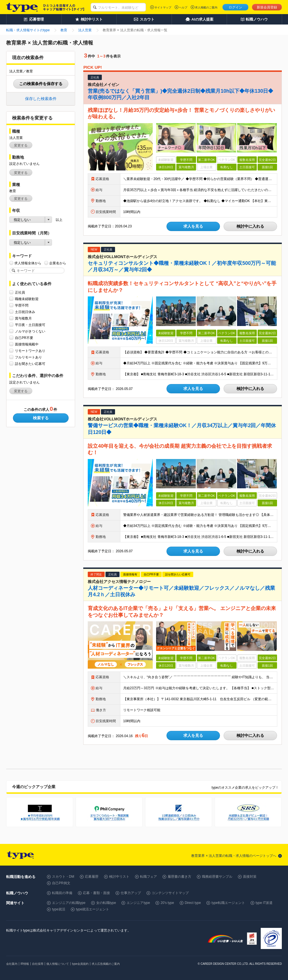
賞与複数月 (23, 318)
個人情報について (58, 964)
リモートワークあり (30, 351)
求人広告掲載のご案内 (106, 964)
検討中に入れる (250, 226)
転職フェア (148, 877)
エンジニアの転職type (69, 903)
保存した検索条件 (41, 99)
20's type (167, 903)
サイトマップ (163, 7)
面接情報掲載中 (27, 344)
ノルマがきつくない (30, 331)
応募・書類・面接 (96, 893)
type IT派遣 (264, 903)
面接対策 (250, 877)
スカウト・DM (63, 877)
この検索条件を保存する (41, 84)
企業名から (58, 263)
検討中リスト (119, 877)
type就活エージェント (93, 909)
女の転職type (106, 903)
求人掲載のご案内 (206, 7)
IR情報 (25, 964)
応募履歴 (92, 877)
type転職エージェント (228, 903)
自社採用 (38, 964)
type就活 (59, 909)
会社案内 (12, 964)
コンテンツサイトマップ (170, 893)
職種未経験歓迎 (27, 299)
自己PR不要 (24, 338)
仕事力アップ (131, 893)
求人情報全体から (28, 263)
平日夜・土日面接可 (30, 325)
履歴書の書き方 (179, 877)
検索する (41, 418)
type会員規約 (80, 964)
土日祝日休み (25, 312)
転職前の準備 (62, 893)
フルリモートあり (28, 357)
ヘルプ (183, 7)
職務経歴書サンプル (217, 877)
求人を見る (193, 226)
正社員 (20, 292)
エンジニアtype (138, 903)
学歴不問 (22, 305)
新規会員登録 (267, 7)
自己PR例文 (61, 883)
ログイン (235, 7)
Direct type (193, 903)
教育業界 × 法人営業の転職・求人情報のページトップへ (234, 856)
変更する (21, 145)
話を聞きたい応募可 (30, 364)
